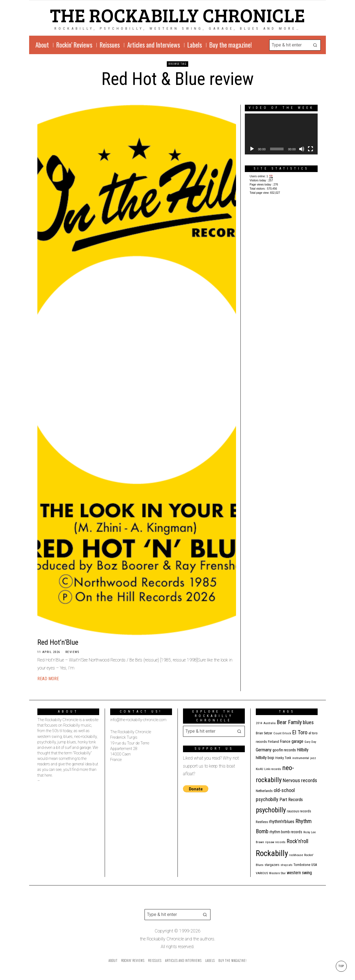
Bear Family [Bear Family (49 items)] (289, 722)
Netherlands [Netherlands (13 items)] (264, 791)
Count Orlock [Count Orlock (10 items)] (282, 733)
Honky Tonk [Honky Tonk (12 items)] (283, 758)
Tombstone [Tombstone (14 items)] (302, 865)
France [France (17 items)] (285, 741)
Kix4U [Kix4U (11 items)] (260, 769)
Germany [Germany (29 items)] (264, 750)
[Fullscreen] (310, 149)
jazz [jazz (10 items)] (313, 758)
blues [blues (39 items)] (308, 722)
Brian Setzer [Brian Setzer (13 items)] (264, 733)
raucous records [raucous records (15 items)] (299, 811)
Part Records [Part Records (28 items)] (291, 799)
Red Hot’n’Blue (58, 642)
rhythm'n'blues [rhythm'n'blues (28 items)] (282, 821)
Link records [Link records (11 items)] (273, 769)
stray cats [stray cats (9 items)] (286, 865)
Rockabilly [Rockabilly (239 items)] (272, 853)
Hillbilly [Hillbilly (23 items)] (303, 750)
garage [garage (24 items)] (297, 741)
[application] (281, 134)
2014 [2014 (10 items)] (259, 723)
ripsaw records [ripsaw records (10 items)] (275, 842)
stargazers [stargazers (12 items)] (272, 865)
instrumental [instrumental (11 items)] (301, 758)
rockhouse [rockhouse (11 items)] (296, 855)
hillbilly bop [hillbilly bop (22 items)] (265, 758)
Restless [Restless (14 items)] (262, 822)
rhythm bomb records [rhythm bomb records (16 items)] (286, 832)
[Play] (252, 149)
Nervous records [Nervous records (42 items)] (300, 780)
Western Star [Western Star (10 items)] (277, 873)
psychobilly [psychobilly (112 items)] (271, 810)
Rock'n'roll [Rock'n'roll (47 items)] (297, 841)
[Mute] (302, 149)
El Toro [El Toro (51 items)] (300, 732)
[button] (315, 45)
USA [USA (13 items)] (314, 865)
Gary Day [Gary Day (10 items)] (310, 742)
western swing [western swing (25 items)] (299, 873)
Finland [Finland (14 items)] (273, 742)
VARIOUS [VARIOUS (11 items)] (262, 873)
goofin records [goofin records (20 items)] (284, 750)
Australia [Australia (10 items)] (270, 723)
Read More (48, 679)
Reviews (72, 652)
